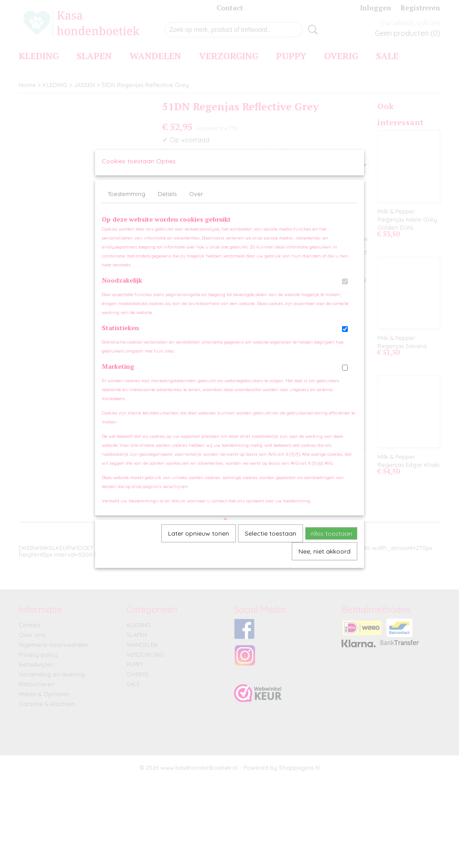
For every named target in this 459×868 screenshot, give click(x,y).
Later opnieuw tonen (199, 542)
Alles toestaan (331, 542)
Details (167, 203)
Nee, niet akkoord (325, 560)
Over (196, 203)
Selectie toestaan (271, 542)
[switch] (345, 290)
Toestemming (126, 203)
